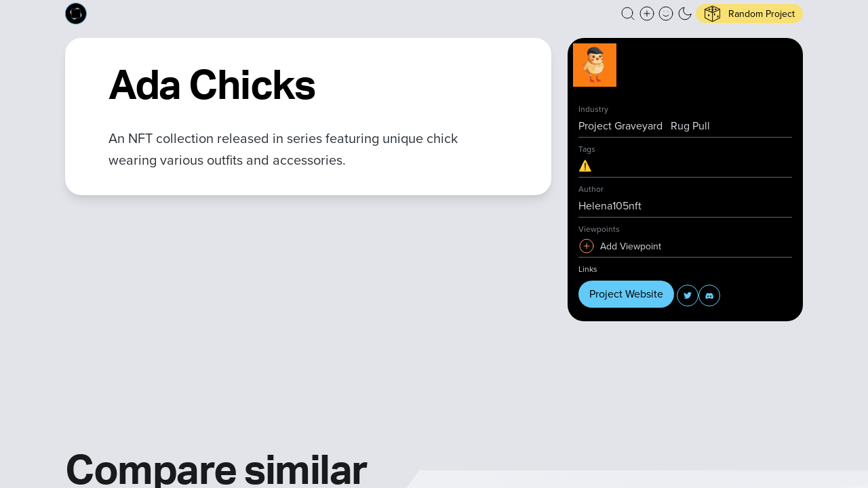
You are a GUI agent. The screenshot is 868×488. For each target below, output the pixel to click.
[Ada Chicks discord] (709, 296)
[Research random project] (749, 14)
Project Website (626, 294)
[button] (628, 14)
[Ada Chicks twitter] (688, 296)
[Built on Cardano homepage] (76, 14)
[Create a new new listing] (647, 14)
